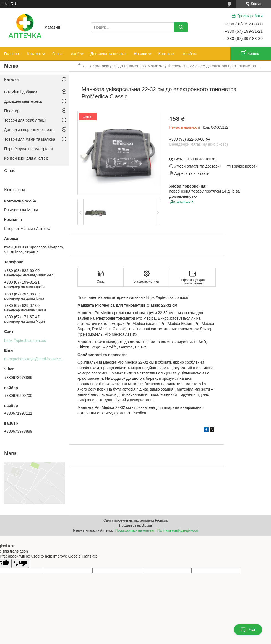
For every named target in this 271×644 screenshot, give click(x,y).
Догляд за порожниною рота (29, 130)
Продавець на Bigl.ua (135, 525)
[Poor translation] (20, 563)
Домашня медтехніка (23, 101)
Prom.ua (161, 520)
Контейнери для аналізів (26, 158)
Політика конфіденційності (178, 530)
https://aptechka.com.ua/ (25, 340)
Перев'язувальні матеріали (28, 149)
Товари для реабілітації (25, 120)
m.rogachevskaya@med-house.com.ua (38, 359)
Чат (248, 630)
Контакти (166, 54)
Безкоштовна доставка (195, 159)
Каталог (34, 54)
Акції (75, 54)
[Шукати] (181, 27)
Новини (141, 54)
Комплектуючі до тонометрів (118, 66)
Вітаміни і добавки (21, 92)
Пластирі (12, 111)
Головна (11, 54)
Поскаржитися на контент (135, 530)
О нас (57, 54)
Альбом (190, 54)
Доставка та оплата (108, 54)
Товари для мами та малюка (30, 139)
